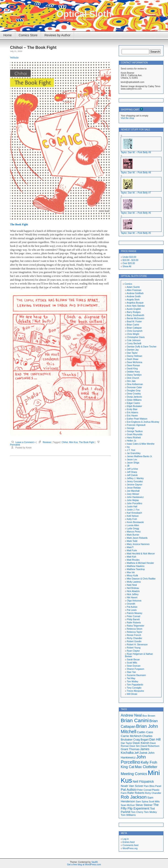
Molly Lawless (134, 582)
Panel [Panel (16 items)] (158, 786)
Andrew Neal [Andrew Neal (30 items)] (131, 715)
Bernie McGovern (136, 318)
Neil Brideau (133, 588)
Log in (126, 839)
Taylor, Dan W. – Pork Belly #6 (136, 213)
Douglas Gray (134, 391)
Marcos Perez (134, 532)
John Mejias (133, 500)
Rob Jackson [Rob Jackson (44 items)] (134, 797)
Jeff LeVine (132, 469)
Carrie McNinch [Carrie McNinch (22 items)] (131, 736)
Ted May (131, 678)
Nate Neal (132, 585)
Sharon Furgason (135, 669)
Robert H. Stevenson (137, 645)
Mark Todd (132, 541)
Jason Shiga (133, 463)
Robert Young (134, 648)
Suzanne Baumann (136, 675)
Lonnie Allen (133, 525)
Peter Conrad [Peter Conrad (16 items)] (144, 790)
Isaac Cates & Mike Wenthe (141, 444)
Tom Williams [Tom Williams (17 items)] (128, 815)
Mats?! (130, 547)
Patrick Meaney (135, 613)
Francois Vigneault (136, 425)
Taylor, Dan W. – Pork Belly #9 (136, 152)
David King (132, 369)
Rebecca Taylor (135, 632)
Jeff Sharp (132, 472)
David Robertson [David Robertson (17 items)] (150, 746)
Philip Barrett (133, 619)
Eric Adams (132, 412)
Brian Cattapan (134, 328)
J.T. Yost (131, 450)
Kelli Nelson (133, 516)
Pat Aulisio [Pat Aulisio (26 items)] (129, 789)
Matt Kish (131, 557)
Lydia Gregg (133, 529)
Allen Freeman (134, 290)
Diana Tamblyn (134, 375)
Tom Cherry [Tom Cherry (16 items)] (137, 812)
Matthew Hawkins (136, 566)
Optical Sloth (84, 14)
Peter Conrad (133, 616)
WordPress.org (130, 848)
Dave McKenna (134, 362)
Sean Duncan (134, 666)
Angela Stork (133, 300)
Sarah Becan (133, 660)
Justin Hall (132, 507)
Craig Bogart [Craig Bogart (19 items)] (141, 740)
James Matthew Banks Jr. (140, 456)
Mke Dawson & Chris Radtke (141, 579)
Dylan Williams (134, 400)
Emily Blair (132, 409)
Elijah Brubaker (134, 406)
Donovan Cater (134, 387)
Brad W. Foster (134, 322)
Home (8, 35)
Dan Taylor (132, 353)
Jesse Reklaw (134, 488)
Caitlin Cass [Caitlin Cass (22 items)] (145, 732)
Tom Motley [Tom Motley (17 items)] (151, 812)
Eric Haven (132, 416)
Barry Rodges (134, 312)
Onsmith (131, 604)
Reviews (47, 442)
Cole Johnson (134, 340)
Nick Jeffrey (133, 594)
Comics (128, 284)
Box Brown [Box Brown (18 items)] (149, 716)
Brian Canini (133, 325)
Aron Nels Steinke (136, 306)
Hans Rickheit (134, 438)
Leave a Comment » (26, 442)
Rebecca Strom (135, 629)
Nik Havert (132, 598)
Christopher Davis (136, 337)
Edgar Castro (133, 403)
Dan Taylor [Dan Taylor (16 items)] (126, 743)
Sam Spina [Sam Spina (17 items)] (142, 801)
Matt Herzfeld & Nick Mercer (141, 554)
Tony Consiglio (134, 688)
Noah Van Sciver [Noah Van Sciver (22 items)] (132, 786)
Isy (128, 447)
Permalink (15, 445)
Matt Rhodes (133, 560)
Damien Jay (133, 350)
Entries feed (128, 842)
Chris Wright (133, 334)
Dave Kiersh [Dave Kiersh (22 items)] (141, 743)
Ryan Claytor (133, 651)
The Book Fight (19, 224)
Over (129, 263)
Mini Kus (73, 442)
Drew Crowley (134, 394)
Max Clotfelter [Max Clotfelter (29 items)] (146, 767)
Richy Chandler (134, 638)
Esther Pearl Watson (137, 419)
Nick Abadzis (133, 591)
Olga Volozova (134, 601)
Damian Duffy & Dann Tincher (142, 347)
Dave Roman (133, 365)
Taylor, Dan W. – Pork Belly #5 (136, 233)
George (130, 428)
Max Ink (131, 572)
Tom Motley (132, 682)
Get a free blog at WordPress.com (84, 865)
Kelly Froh (132, 519)
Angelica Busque (135, 303)
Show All (127, 266)
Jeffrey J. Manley (135, 478)
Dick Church (133, 378)
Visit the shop (127, 118)
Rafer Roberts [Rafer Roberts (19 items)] (136, 793)
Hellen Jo (131, 441)
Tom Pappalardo (135, 685)
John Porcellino (134, 503)
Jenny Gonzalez (135, 481)
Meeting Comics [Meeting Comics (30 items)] (134, 774)
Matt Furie (132, 550)
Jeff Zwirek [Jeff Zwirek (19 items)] (141, 753)
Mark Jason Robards (137, 538)
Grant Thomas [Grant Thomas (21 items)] (130, 749)
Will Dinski (132, 694)
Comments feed (130, 845)
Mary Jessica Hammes (138, 544)
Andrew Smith (134, 296)
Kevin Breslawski (135, 522)
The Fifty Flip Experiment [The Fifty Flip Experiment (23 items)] (140, 807)
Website (14, 58)
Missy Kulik (132, 576)
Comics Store (28, 35)
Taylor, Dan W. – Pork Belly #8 (136, 173)
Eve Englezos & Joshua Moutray (143, 422)
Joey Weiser (133, 494)
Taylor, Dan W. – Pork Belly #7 (136, 193)
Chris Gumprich (135, 331)
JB (128, 466)
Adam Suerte (133, 287)
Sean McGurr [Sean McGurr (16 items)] (128, 805)
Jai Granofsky (134, 453)
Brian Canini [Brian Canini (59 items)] (135, 720)
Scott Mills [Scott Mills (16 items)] (154, 801)
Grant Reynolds (135, 434)
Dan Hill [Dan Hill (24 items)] (155, 739)
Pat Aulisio (132, 607)
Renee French (134, 635)
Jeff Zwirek (132, 475)
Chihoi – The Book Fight (33, 47)
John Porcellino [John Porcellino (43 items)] (133, 759)
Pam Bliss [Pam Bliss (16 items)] (149, 786)
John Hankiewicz (135, 497)
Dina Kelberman (135, 384)
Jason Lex (132, 460)
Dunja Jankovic (134, 397)
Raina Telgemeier (136, 626)
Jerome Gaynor (135, 485)
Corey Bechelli (134, 344)
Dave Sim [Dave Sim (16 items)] (135, 746)
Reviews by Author (57, 35)
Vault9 (95, 862)
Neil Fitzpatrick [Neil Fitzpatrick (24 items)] (143, 782)
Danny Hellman (134, 356)
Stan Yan (131, 672)
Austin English (134, 309)
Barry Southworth (135, 315)
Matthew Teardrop (136, 569)
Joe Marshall (133, 491)
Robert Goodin (134, 641)
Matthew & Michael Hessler (140, 563)
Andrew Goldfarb (135, 293)
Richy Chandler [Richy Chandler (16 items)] (153, 793)
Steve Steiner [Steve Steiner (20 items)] (144, 805)
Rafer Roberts (134, 623)
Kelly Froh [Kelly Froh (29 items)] (149, 762)
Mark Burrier (133, 535)
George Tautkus (135, 431)
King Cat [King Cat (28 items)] (127, 767)
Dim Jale (131, 381)
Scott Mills (132, 663)
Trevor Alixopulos (135, 691)
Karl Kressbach (134, 513)
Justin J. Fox (133, 510)
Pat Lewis (132, 610)
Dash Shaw (132, 359)
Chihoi (65, 442)
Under (129, 257)
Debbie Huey (133, 372)
